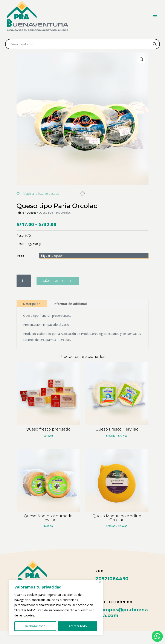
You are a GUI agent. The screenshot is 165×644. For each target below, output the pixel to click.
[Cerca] (100, 582)
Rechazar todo (35, 626)
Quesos (31, 225)
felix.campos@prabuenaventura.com (117, 625)
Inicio (20, 225)
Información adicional (70, 316)
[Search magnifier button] (155, 44)
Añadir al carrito (58, 294)
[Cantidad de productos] (24, 294)
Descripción (32, 316)
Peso (21, 268)
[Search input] (81, 44)
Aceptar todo (78, 626)
